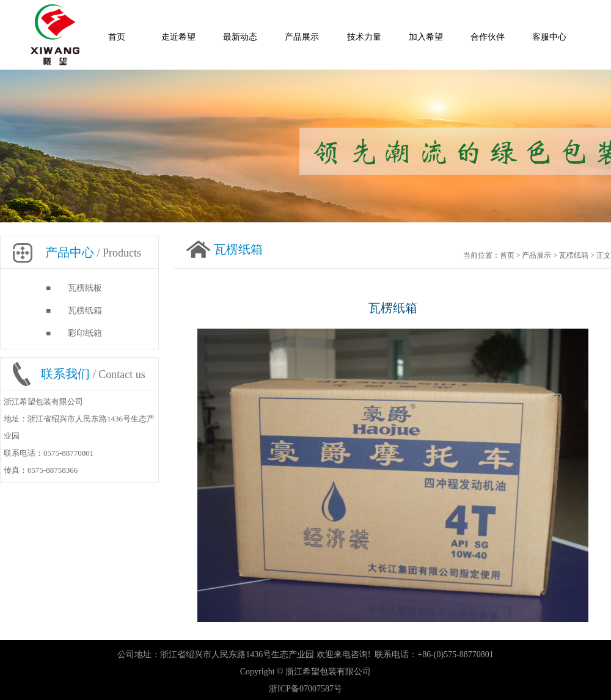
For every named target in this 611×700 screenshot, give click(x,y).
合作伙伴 (488, 37)
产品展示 (302, 37)
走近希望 (178, 37)
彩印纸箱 (85, 333)
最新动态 (240, 37)
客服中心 (549, 37)
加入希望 (426, 37)
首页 (117, 37)
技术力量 (364, 37)
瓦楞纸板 (85, 288)
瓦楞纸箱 (85, 311)
